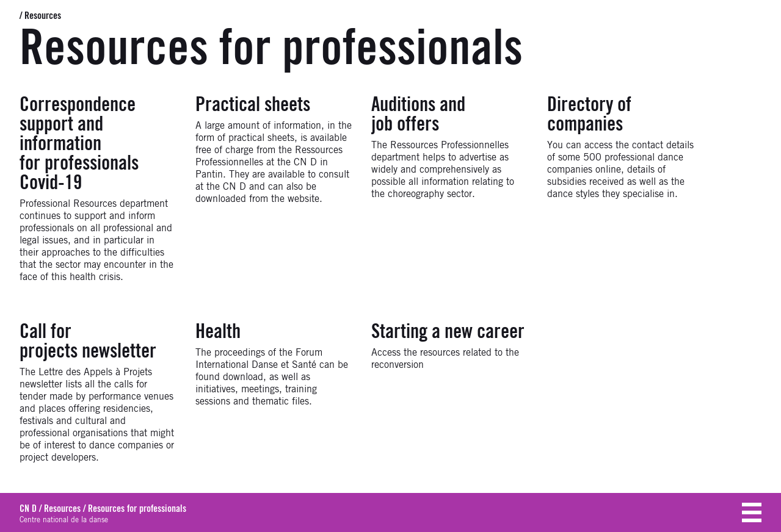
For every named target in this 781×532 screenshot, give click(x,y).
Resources (43, 16)
